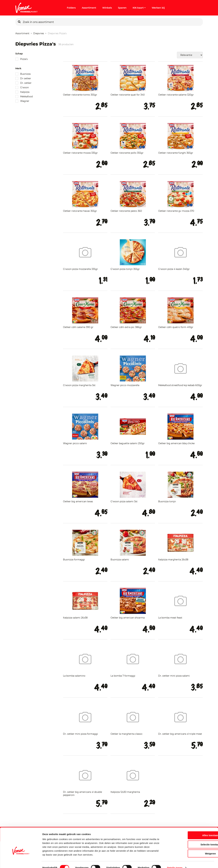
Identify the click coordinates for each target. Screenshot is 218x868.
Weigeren (191, 847)
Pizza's (24, 59)
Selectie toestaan (191, 838)
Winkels (107, 8)
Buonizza (25, 74)
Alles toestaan (191, 829)
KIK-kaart (139, 8)
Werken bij (158, 8)
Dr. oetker (26, 83)
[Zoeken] (19, 22)
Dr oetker (26, 78)
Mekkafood (26, 97)
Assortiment (89, 8)
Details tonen (175, 862)
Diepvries (39, 33)
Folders (71, 8)
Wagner (25, 101)
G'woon (24, 87)
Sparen (122, 8)
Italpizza (25, 92)
